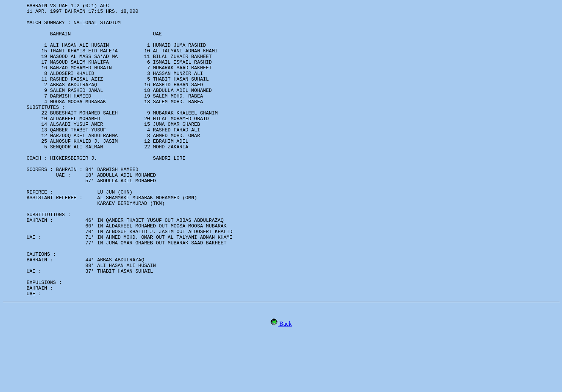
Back (285, 382)
